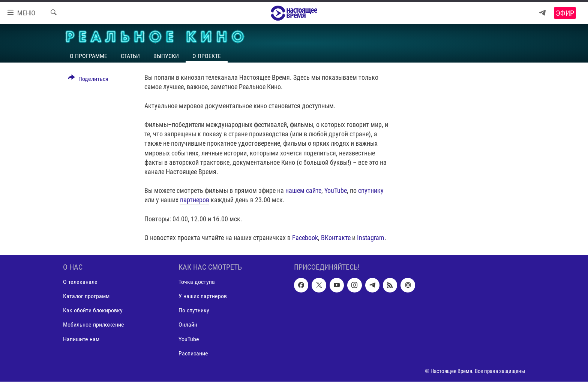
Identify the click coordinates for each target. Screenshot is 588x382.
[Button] (88, 80)
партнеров (195, 200)
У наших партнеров (203, 296)
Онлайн (188, 325)
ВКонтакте (336, 238)
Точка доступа (197, 282)
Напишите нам (81, 339)
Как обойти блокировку (93, 311)
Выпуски (166, 56)
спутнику (371, 190)
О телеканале (80, 282)
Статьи (130, 56)
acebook (307, 238)
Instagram (371, 238)
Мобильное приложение (94, 325)
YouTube (336, 190)
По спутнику (194, 311)
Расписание (193, 353)
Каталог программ (86, 296)
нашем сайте (303, 190)
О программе (88, 56)
